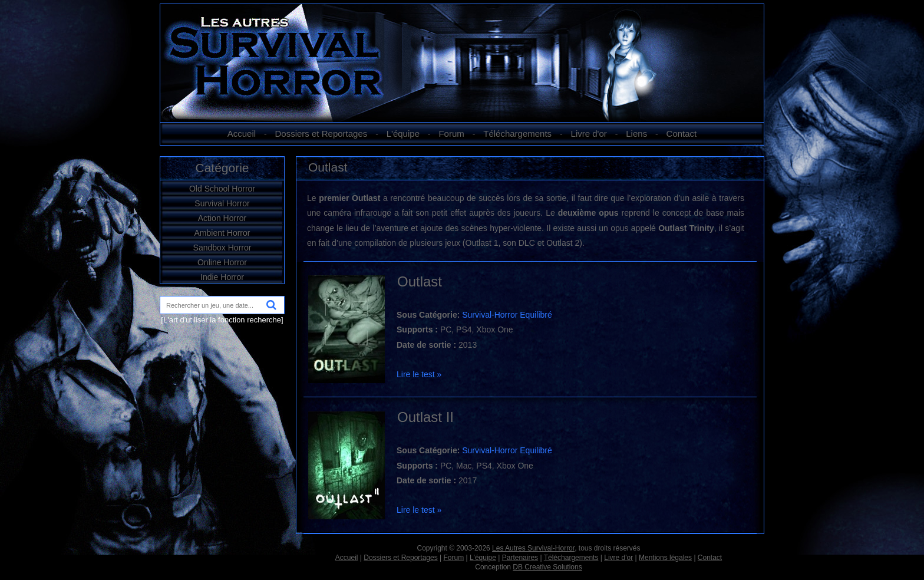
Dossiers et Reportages (321, 134)
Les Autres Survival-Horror (533, 548)
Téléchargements (517, 134)
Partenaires (520, 558)
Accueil (242, 134)
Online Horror (222, 262)
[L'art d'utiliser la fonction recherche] (222, 320)
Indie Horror (222, 277)
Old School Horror (222, 189)
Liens (636, 134)
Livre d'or (589, 134)
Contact (682, 134)
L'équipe (403, 134)
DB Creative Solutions (547, 567)
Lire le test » (419, 374)
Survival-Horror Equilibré (507, 315)
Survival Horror (222, 203)
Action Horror (222, 218)
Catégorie (222, 168)
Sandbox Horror (222, 248)
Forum (451, 134)
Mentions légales (665, 558)
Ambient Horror (222, 233)
